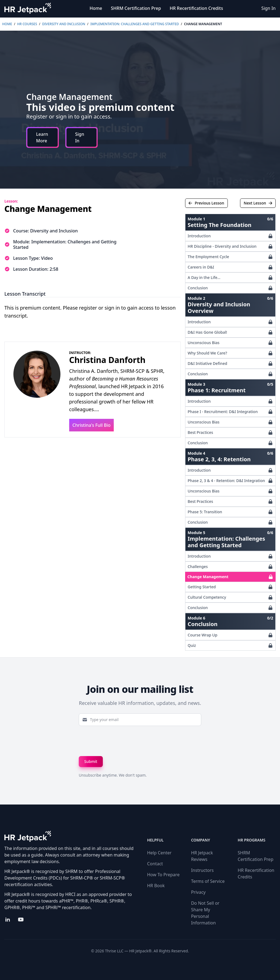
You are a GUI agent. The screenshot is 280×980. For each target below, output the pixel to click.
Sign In (269, 8)
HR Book (156, 886)
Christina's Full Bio (92, 425)
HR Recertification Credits (196, 8)
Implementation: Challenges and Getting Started (135, 24)
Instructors (202, 870)
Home (96, 8)
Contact (155, 864)
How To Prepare (163, 875)
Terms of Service (208, 881)
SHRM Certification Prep (136, 8)
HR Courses (27, 24)
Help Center (159, 853)
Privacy (198, 892)
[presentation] (120, 741)
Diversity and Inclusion (64, 24)
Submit (91, 761)
